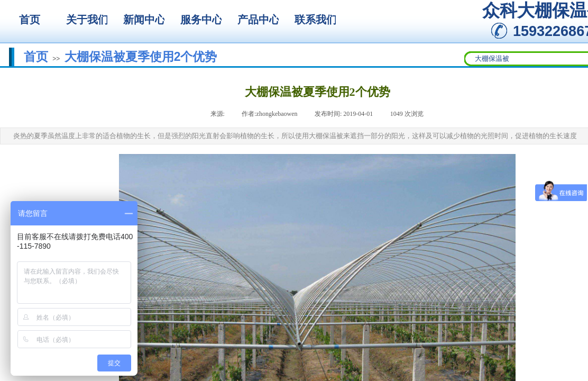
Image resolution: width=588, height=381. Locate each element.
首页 (36, 57)
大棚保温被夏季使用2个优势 (141, 57)
